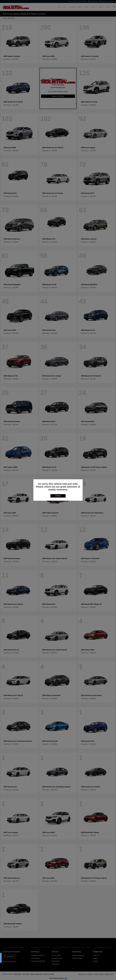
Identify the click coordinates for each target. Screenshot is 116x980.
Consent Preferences (1, 958)
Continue (58, 496)
